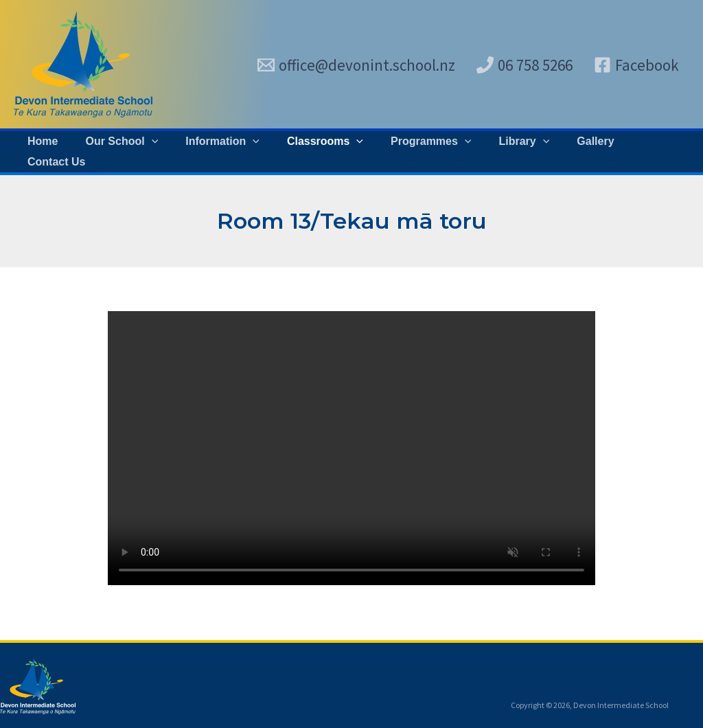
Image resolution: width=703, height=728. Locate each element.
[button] (124, 152)
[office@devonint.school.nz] (356, 65)
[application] (153, 152)
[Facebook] (636, 65)
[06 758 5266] (525, 65)
